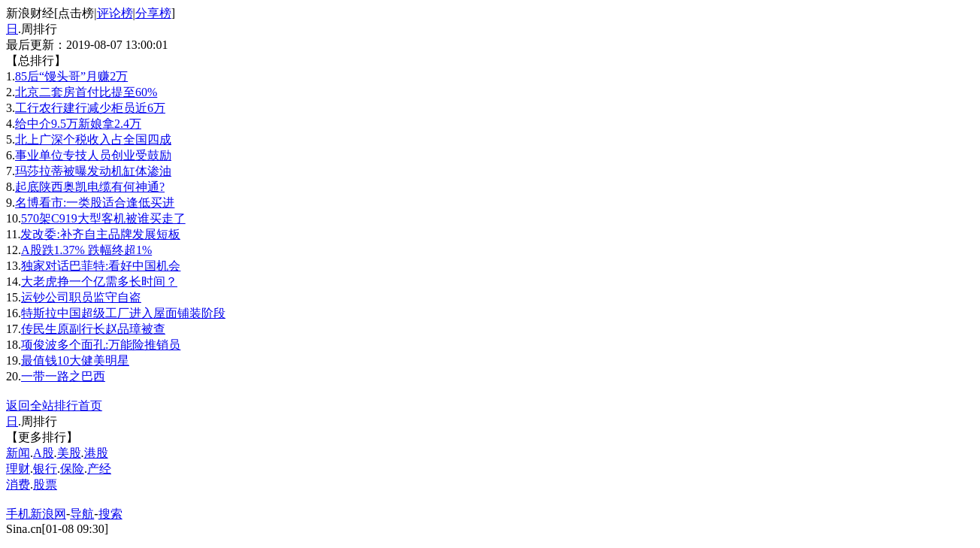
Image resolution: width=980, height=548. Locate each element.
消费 (18, 484)
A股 (44, 453)
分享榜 (153, 13)
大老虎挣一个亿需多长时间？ (99, 282)
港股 (96, 453)
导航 (82, 514)
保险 (72, 469)
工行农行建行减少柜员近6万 (90, 108)
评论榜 (115, 13)
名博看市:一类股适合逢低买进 (95, 203)
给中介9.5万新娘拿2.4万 (78, 124)
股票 (45, 484)
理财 (18, 469)
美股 (69, 453)
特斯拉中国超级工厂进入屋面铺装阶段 (123, 313)
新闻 (18, 453)
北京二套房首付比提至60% (86, 92)
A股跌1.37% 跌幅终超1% (86, 250)
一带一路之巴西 (63, 376)
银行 (45, 469)
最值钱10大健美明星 (75, 360)
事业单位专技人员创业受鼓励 (93, 155)
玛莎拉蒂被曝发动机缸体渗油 (93, 171)
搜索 (110, 514)
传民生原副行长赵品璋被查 (93, 329)
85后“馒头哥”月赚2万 (71, 76)
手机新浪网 (36, 514)
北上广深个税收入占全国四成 (93, 139)
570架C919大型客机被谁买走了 (103, 218)
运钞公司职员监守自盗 (81, 297)
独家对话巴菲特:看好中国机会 (101, 266)
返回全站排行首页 (54, 406)
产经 (99, 469)
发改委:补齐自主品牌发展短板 (100, 234)
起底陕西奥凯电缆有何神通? (90, 187)
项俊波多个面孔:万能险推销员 (101, 345)
